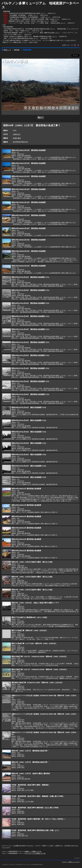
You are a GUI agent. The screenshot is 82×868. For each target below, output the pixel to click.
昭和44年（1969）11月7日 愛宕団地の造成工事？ (30, 751)
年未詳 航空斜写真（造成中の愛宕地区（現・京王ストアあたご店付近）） (39, 819)
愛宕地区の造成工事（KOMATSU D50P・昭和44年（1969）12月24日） (37, 683)
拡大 (41, 118)
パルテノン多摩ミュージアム (71, 862)
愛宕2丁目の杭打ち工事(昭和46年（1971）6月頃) (29, 617)
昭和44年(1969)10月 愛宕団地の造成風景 (26, 489)
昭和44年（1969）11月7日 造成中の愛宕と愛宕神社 (31, 773)
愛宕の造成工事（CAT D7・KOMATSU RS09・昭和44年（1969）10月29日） (40, 656)
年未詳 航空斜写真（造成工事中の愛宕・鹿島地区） (31, 785)
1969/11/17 (17, 134)
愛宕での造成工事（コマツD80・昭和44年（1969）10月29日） (34, 643)
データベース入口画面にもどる (35, 853)
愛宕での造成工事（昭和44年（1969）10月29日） (30, 630)
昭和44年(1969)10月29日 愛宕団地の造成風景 (29, 150)
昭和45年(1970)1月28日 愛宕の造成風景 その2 (29, 407)
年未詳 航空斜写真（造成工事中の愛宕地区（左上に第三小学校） (36, 808)
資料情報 (17, 50)
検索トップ (6, 50)
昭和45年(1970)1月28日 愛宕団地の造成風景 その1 (30, 277)
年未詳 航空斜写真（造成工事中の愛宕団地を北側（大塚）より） (36, 830)
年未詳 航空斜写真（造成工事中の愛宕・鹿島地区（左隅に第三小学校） (38, 796)
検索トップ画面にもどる (33, 851)
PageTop (77, 858)
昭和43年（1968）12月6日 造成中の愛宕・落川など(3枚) (32, 562)
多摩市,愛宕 (17, 138)
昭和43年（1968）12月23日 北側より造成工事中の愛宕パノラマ (35, 603)
